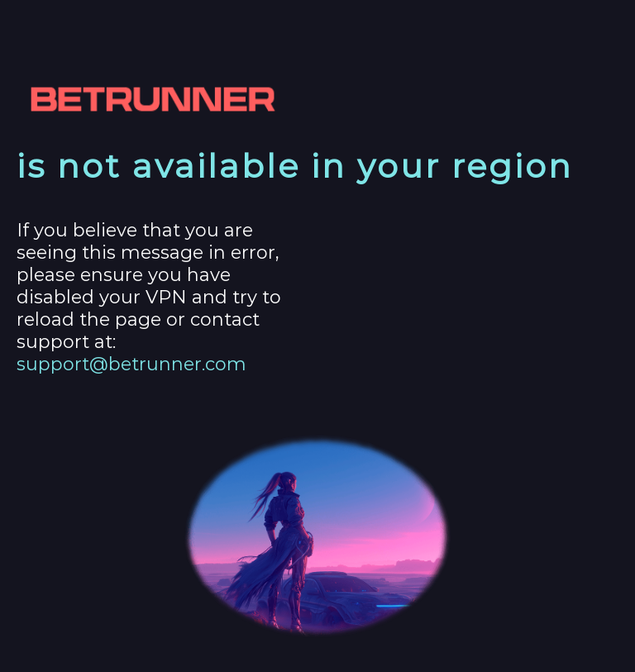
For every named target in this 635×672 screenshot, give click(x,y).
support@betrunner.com (131, 364)
